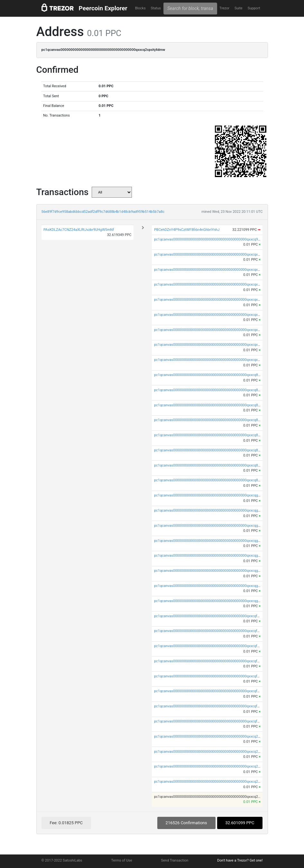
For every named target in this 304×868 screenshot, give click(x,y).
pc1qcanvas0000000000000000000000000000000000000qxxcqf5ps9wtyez (214, 691)
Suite (239, 8)
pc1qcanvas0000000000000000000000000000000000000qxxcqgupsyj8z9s (214, 601)
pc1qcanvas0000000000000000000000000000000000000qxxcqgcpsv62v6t (214, 586)
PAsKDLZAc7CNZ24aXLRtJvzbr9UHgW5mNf (79, 230)
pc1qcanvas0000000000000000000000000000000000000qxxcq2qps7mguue (215, 752)
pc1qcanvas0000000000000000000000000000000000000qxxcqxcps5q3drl (214, 345)
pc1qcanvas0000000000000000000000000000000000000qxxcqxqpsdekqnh (215, 255)
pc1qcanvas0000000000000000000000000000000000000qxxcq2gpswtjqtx (214, 766)
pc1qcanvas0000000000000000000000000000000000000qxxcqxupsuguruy (214, 360)
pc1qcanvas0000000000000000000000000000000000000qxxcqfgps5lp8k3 (214, 646)
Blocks (140, 8)
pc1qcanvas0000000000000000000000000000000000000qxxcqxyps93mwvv (215, 270)
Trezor (224, 8)
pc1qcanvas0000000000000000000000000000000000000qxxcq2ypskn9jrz (214, 736)
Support (254, 8)
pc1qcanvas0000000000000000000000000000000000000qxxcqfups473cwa (215, 721)
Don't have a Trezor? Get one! (240, 860)
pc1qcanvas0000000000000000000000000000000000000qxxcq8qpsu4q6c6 (215, 375)
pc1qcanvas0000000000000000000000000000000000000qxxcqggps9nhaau (215, 526)
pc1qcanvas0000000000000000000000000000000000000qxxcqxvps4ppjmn (215, 300)
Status (156, 8)
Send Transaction (175, 860)
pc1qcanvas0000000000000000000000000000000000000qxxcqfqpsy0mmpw (216, 616)
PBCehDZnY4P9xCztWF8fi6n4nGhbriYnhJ (187, 230)
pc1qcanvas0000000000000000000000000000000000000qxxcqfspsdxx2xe (214, 676)
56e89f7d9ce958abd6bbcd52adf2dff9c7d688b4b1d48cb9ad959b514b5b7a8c (103, 212)
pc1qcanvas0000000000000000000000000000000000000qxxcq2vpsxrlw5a (214, 782)
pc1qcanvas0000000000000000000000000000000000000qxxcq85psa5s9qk (215, 450)
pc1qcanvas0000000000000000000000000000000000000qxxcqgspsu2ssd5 (215, 556)
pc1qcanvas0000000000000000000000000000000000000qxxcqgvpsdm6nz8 (215, 541)
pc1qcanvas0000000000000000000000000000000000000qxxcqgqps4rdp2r (214, 495)
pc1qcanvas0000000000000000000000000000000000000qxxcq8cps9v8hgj (214, 465)
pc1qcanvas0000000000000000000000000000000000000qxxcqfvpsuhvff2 (213, 661)
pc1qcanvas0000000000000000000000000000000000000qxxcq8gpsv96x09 (215, 405)
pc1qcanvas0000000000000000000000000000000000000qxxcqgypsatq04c (214, 510)
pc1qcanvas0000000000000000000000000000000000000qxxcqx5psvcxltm (214, 330)
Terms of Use (121, 860)
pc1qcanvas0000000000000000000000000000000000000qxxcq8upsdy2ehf (214, 480)
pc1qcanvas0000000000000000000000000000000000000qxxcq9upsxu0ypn (215, 239)
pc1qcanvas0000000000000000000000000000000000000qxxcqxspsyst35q (214, 315)
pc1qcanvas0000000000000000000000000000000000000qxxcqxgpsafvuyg (214, 284)
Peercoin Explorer (103, 8)
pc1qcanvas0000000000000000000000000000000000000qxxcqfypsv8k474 (214, 631)
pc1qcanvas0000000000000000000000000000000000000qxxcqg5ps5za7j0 (214, 571)
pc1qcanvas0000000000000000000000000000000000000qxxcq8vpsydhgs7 (215, 420)
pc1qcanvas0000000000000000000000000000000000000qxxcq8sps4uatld (214, 435)
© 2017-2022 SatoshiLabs (62, 860)
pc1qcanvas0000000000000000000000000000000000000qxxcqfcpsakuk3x (214, 706)
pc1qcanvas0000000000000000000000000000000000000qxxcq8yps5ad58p (215, 390)
